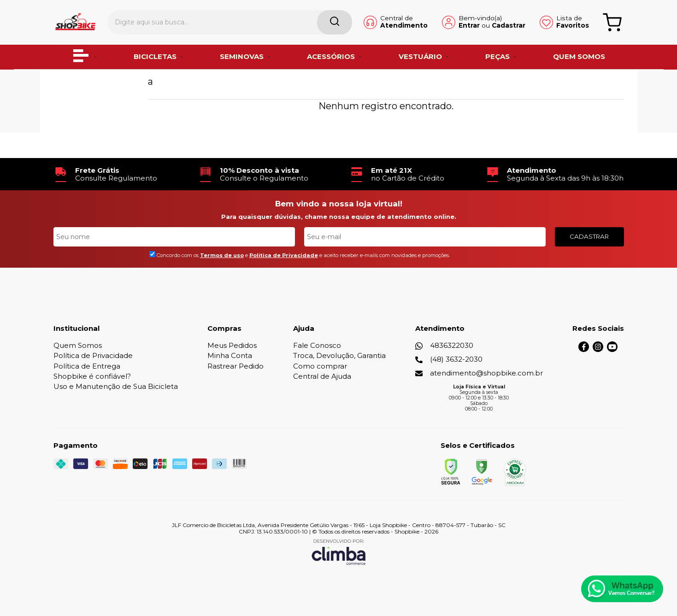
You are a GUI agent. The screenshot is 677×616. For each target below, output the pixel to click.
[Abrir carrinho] (612, 22)
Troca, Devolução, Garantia (339, 355)
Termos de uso (222, 255)
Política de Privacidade (93, 355)
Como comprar (320, 366)
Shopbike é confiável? (92, 376)
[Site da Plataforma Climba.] (339, 552)
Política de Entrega (87, 366)
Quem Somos (78, 345)
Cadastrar (492, 26)
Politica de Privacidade (284, 255)
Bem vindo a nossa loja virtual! (339, 204)
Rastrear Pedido (235, 366)
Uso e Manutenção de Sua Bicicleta (116, 386)
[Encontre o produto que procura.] (301, 22)
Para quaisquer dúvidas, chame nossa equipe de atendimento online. (339, 217)
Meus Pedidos (232, 345)
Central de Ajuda (322, 376)
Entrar (453, 26)
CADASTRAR (589, 236)
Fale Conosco (317, 345)
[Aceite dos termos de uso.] (152, 254)
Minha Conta (230, 355)
